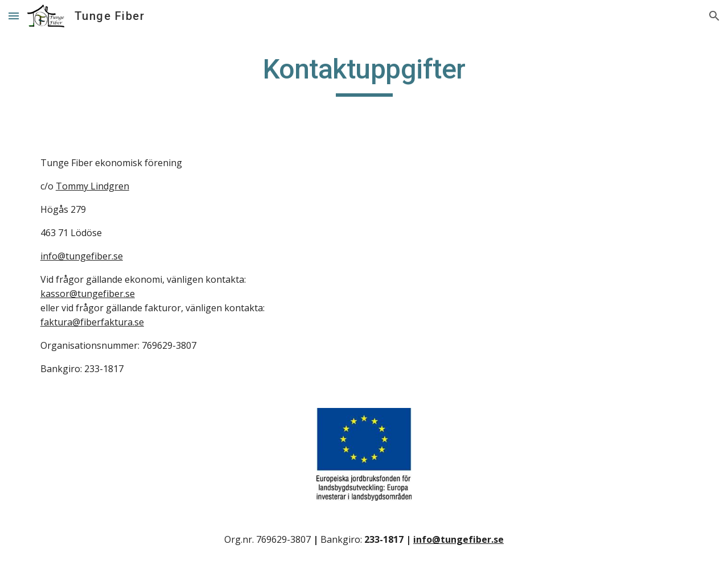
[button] (14, 16)
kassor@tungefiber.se (88, 294)
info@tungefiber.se (82, 256)
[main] (364, 75)
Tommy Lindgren (92, 186)
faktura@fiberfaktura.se (92, 322)
